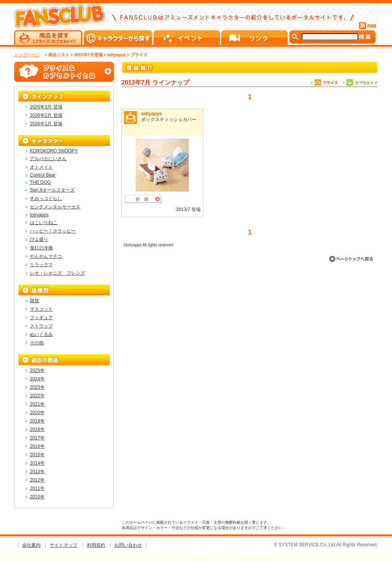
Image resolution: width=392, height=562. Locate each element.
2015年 (37, 455)
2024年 (37, 379)
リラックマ (41, 265)
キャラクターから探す (119, 38)
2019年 (37, 421)
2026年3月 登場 (46, 107)
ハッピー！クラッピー (53, 231)
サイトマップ (64, 545)
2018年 (37, 429)
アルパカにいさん (48, 159)
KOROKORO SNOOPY (54, 151)
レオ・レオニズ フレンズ (57, 273)
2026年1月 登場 (46, 124)
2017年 (37, 438)
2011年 (37, 488)
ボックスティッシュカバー (169, 120)
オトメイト (41, 167)
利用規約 (96, 545)
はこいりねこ (44, 223)
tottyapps (152, 114)
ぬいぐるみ (41, 334)
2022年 (37, 396)
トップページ (27, 55)
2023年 (37, 387)
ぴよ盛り (39, 239)
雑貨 (34, 301)
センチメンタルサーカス (55, 207)
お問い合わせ (128, 545)
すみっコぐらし (46, 198)
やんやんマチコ (46, 256)
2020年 (37, 413)
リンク (255, 38)
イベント (187, 38)
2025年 (37, 370)
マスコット (41, 309)
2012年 (37, 480)
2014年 (37, 463)
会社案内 (31, 545)
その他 (37, 343)
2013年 (37, 472)
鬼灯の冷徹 (41, 248)
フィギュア (41, 318)
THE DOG (40, 182)
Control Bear (43, 175)
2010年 (37, 497)
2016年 (37, 446)
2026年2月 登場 (46, 115)
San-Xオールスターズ (52, 190)
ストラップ (41, 326)
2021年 (37, 404)
